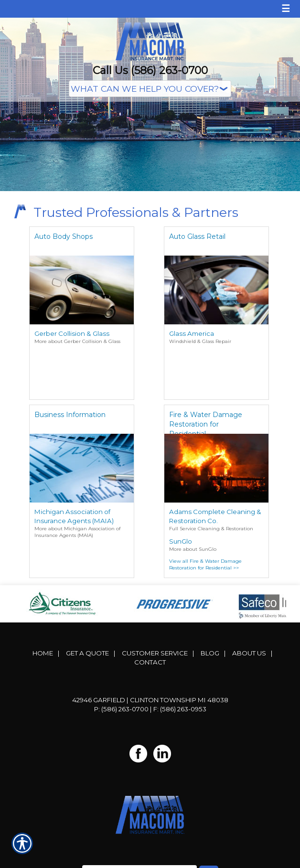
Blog (210, 653)
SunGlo (181, 541)
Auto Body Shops (64, 236)
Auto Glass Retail (197, 236)
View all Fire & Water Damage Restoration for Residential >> (205, 564)
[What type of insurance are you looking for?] (150, 89)
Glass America (192, 333)
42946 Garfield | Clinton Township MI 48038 (150, 700)
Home (43, 653)
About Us (249, 653)
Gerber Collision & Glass (72, 333)
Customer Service (155, 653)
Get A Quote (87, 653)
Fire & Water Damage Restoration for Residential (206, 422)
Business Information (70, 415)
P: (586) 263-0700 (121, 709)
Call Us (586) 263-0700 (150, 70)
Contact (150, 662)
